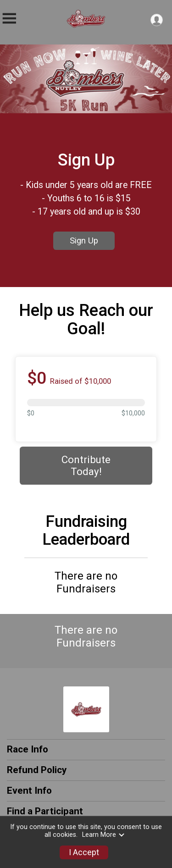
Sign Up (84, 240)
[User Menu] (157, 20)
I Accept (84, 852)
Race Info (28, 749)
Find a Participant (45, 811)
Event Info (29, 791)
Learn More (104, 835)
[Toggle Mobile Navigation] (9, 19)
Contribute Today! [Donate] (86, 465)
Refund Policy (37, 770)
